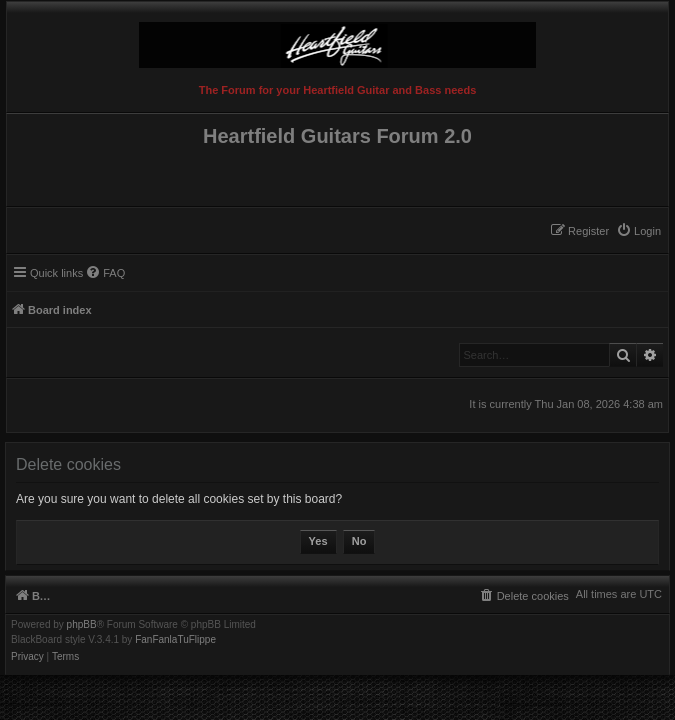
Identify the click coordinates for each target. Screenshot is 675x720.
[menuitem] (638, 231)
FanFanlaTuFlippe (175, 640)
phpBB (82, 625)
